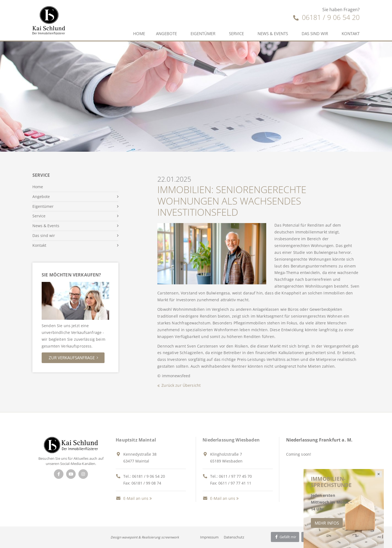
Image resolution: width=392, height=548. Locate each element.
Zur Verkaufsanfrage (72, 358)
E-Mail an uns (132, 498)
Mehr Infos (327, 523)
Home (139, 34)
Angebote (166, 34)
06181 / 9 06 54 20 (326, 17)
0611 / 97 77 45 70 (235, 476)
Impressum (209, 537)
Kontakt (351, 34)
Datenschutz (234, 537)
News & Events (273, 34)
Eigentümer (203, 34)
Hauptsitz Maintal (136, 440)
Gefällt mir (285, 537)
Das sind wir (315, 34)
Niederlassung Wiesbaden (231, 440)
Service (236, 34)
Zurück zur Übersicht (181, 385)
